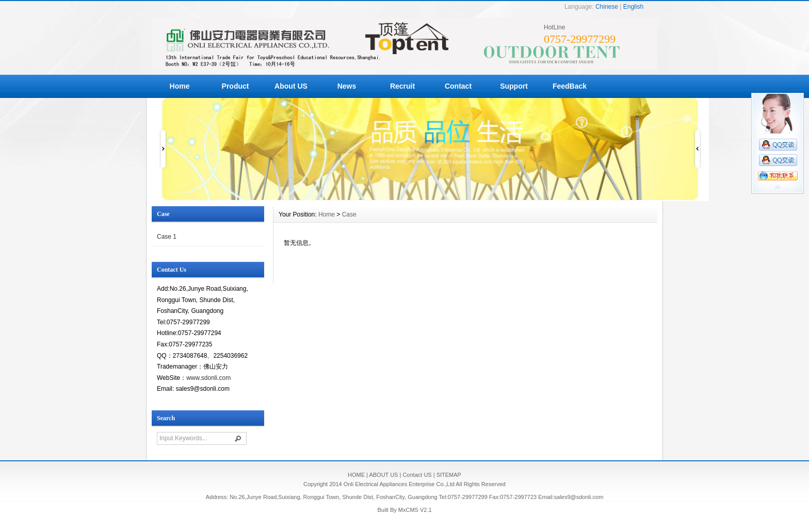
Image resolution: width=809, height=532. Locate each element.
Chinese (607, 7)
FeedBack (570, 86)
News (347, 86)
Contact (458, 86)
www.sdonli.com (208, 378)
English (633, 7)
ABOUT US (383, 475)
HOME (356, 475)
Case (349, 214)
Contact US (417, 475)
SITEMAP (449, 475)
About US (291, 86)
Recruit (402, 86)
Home (180, 86)
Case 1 (167, 237)
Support (514, 86)
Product (236, 86)
